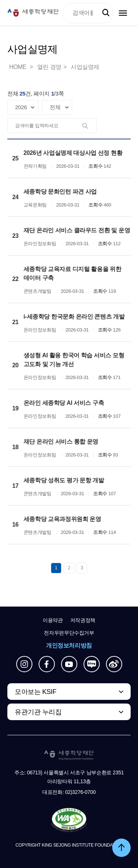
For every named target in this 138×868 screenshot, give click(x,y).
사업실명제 (85, 67)
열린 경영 (49, 67)
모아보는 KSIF (36, 692)
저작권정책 (83, 620)
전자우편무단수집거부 (69, 633)
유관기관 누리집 (38, 712)
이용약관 (53, 620)
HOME (18, 67)
